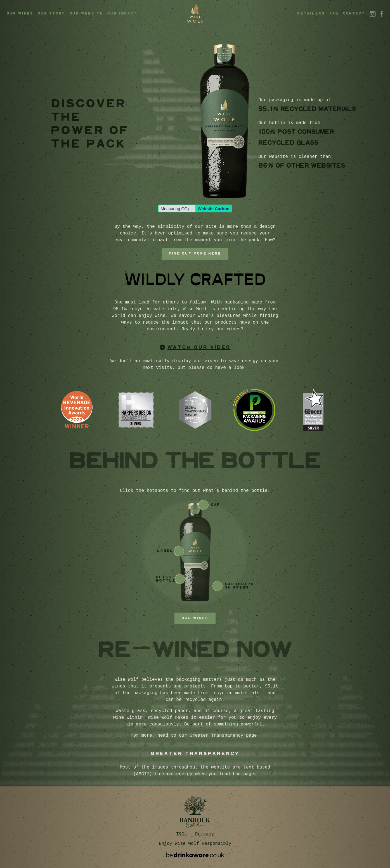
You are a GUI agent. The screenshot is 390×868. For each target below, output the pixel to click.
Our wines (195, 618)
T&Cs (181, 834)
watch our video (199, 347)
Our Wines (20, 14)
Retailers (311, 14)
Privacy (205, 834)
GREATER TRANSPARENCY (195, 754)
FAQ (334, 14)
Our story (51, 14)
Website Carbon (214, 209)
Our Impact (122, 14)
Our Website (86, 14)
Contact (354, 14)
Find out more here (195, 254)
